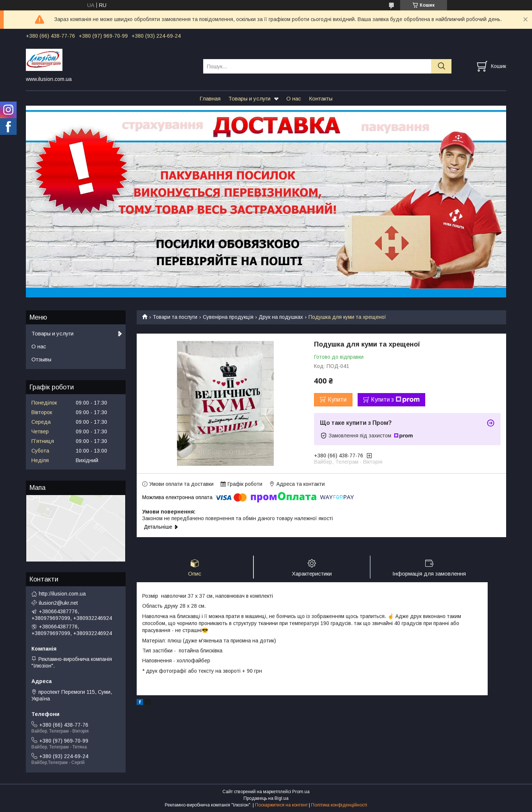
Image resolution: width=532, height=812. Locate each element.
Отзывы (41, 359)
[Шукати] (441, 66)
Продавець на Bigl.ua (266, 798)
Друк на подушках (281, 317)
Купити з (395, 400)
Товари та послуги (175, 317)
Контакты (321, 98)
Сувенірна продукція (228, 317)
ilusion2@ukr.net (58, 603)
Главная (210, 98)
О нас (294, 98)
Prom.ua (301, 792)
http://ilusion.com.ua (62, 594)
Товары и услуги (249, 98)
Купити (337, 400)
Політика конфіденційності (339, 805)
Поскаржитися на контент (281, 805)
